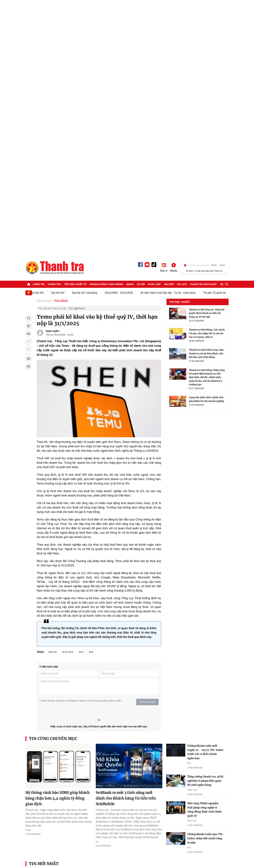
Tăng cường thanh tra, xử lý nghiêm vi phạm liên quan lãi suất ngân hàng (205, 526)
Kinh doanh (44, 46)
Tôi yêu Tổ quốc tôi (216, 38)
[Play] (185, 11)
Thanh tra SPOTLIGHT (203, 30)
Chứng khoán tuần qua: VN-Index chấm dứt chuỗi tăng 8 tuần (205, 584)
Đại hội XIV (60, 38)
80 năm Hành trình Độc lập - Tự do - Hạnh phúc (170, 38)
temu (81, 398)
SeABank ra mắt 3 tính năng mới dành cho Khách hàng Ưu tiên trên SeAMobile (126, 544)
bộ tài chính (68, 398)
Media (130, 30)
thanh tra (53, 398)
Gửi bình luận (147, 448)
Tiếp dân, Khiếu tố (75, 30)
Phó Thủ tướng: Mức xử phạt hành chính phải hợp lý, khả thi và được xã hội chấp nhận (153, 714)
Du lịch (182, 30)
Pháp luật (154, 30)
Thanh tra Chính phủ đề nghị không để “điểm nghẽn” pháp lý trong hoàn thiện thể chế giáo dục (49, 656)
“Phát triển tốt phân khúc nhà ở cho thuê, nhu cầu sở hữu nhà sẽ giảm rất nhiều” (153, 656)
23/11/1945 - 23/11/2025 (121, 38)
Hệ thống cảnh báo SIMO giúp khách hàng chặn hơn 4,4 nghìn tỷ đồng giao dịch (58, 544)
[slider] (199, 11)
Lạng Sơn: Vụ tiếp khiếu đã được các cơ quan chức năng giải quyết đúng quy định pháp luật (152, 771)
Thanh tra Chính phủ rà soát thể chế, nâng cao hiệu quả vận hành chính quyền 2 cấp (202, 656)
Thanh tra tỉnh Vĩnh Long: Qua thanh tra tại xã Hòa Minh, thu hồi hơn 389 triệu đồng (206, 99)
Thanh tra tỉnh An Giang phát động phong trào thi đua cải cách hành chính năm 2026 (48, 771)
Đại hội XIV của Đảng (87, 38)
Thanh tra (54, 30)
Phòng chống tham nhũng (106, 30)
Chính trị (39, 30)
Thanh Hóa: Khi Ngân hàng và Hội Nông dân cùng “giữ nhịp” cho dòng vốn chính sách (101, 656)
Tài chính (61, 46)
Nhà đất (169, 30)
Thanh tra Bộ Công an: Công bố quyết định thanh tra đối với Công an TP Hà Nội (207, 59)
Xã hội (141, 30)
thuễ (91, 398)
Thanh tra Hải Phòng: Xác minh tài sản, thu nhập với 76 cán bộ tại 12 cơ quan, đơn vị (207, 79)
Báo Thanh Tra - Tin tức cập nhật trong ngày (55, 13)
